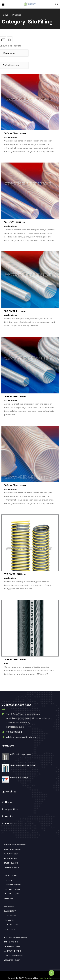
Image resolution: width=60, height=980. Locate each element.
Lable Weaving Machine (13, 951)
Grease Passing (10, 916)
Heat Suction (9, 920)
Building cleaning (11, 863)
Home (5, 15)
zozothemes (45, 978)
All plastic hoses (11, 854)
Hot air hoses (9, 929)
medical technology (12, 960)
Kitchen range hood (12, 947)
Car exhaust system (12, 868)
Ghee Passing (9, 907)
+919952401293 (14, 732)
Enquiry (9, 816)
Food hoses (8, 898)
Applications (12, 809)
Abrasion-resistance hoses (15, 845)
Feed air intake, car (11, 894)
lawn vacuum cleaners (13, 956)
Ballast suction (10, 858)
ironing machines (11, 942)
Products (10, 823)
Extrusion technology (13, 885)
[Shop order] (14, 65)
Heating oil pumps (11, 925)
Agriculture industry (12, 849)
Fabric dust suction (12, 889)
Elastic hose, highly (12, 876)
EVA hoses (8, 880)
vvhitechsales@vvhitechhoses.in (23, 737)
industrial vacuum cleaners (15, 937)
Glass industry (10, 911)
